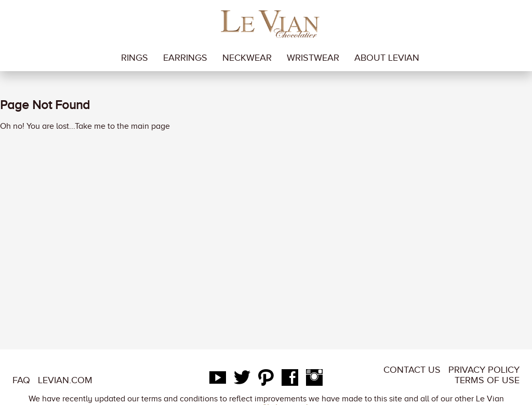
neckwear (247, 58)
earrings (185, 58)
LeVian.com (65, 380)
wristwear (313, 58)
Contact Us (412, 370)
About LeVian (387, 58)
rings (135, 58)
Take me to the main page (122, 126)
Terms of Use (487, 380)
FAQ (21, 380)
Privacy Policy (484, 370)
